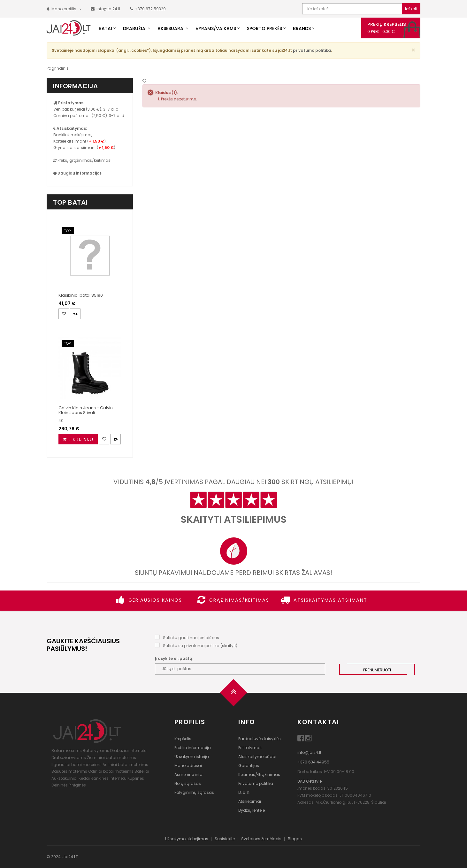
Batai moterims (67, 751)
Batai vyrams (96, 751)
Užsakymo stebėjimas (187, 839)
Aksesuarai (171, 28)
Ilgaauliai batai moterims (77, 765)
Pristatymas (250, 748)
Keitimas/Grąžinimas (259, 774)
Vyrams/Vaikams (216, 28)
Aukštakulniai (65, 778)
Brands (302, 28)
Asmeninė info (188, 774)
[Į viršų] (233, 695)
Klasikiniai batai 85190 (81, 295)
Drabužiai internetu (128, 751)
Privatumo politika (256, 783)
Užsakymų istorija (192, 757)
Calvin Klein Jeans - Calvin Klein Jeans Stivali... (86, 410)
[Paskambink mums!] (148, 9)
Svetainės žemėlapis (261, 839)
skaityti (229, 646)
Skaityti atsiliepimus (233, 520)
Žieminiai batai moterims (111, 758)
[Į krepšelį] (78, 439)
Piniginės (77, 785)
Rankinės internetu (109, 778)
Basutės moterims (69, 771)
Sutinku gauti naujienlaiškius (191, 638)
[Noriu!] (144, 81)
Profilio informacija (193, 748)
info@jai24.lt (309, 752)
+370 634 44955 (313, 762)
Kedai (84, 778)
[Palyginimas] (75, 314)
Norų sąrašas (188, 783)
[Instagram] (308, 739)
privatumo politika (312, 50)
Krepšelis (183, 739)
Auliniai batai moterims (125, 765)
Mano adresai (188, 766)
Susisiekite (225, 839)
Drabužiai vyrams (69, 758)
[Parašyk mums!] (106, 9)
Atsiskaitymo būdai (257, 757)
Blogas (295, 839)
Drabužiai (135, 28)
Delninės (60, 785)
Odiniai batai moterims (111, 771)
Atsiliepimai (250, 801)
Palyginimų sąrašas (194, 792)
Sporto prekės (264, 28)
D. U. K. (244, 792)
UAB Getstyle (310, 781)
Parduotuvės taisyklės (260, 739)
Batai (105, 28)
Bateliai (142, 771)
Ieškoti (411, 9)
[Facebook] (301, 739)
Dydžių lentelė (252, 810)
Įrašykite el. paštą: (174, 658)
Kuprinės (136, 778)
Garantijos (249, 766)
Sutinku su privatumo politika (191, 646)
